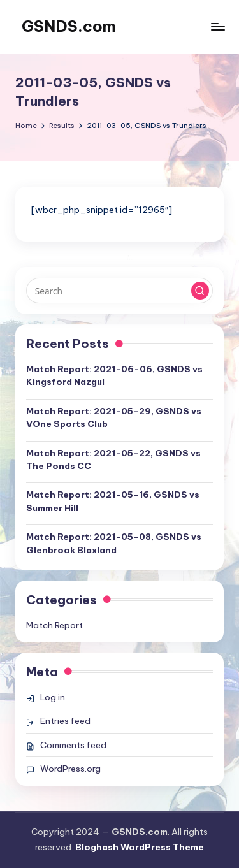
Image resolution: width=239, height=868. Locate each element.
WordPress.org (70, 769)
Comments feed (73, 745)
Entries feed (65, 721)
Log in (53, 697)
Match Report (54, 625)
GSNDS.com (69, 26)
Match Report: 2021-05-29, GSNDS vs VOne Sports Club (114, 417)
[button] (200, 291)
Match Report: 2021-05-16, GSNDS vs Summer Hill (113, 501)
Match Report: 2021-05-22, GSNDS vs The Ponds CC (113, 459)
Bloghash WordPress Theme (140, 847)
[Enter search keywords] (119, 291)
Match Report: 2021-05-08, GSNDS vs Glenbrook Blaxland (114, 543)
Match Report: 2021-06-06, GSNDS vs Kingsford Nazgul (114, 375)
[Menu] (217, 26)
